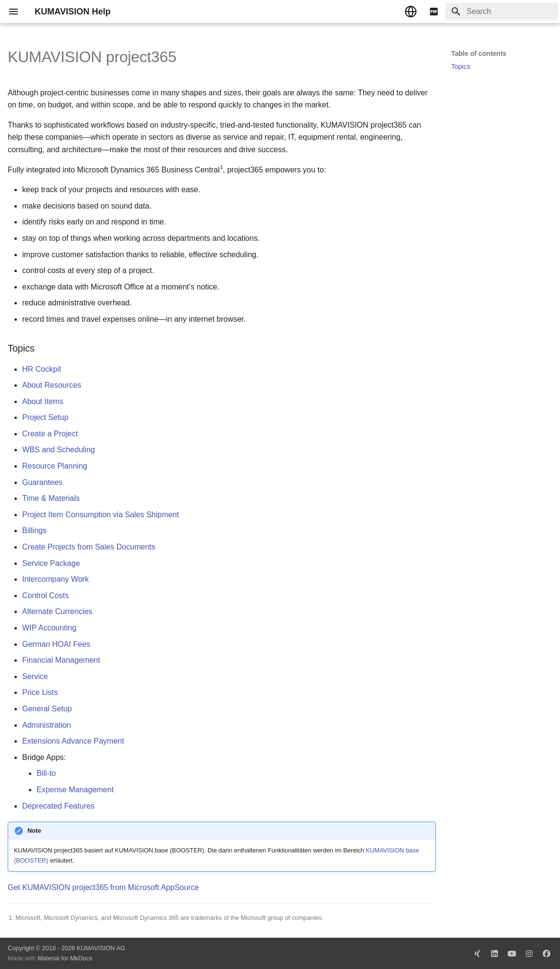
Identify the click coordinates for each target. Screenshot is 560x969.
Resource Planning (55, 466)
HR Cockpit (42, 369)
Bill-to (46, 773)
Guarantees (42, 482)
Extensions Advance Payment (73, 741)
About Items (43, 401)
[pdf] (434, 12)
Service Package (51, 563)
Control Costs (46, 596)
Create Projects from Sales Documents (89, 547)
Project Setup (45, 417)
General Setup (47, 709)
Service (35, 676)
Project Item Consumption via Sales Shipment (100, 515)
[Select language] (411, 12)
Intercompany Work (55, 579)
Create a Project (50, 434)
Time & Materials (51, 498)
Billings (34, 530)
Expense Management (75, 790)
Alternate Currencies (57, 611)
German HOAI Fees (56, 644)
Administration (46, 725)
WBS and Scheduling (59, 450)
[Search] (502, 12)
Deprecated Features (58, 806)
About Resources (52, 385)
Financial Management (61, 660)
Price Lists (40, 692)
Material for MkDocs (65, 958)
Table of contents (479, 53)
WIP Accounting (49, 628)
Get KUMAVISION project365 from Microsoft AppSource (103, 887)
